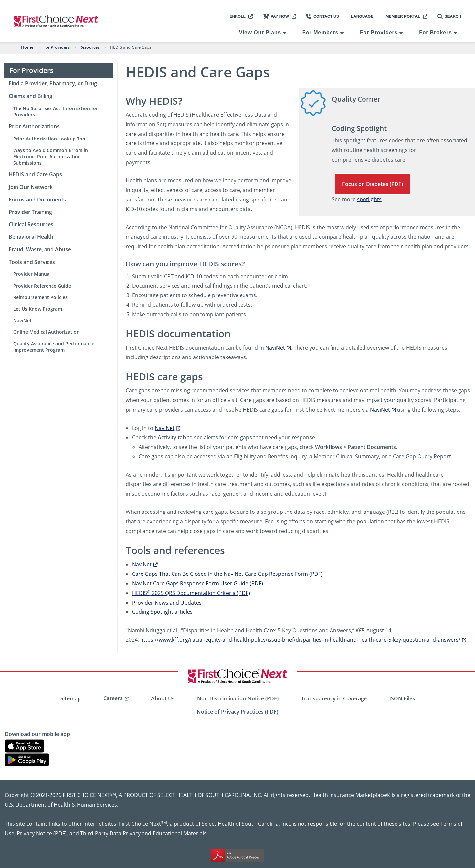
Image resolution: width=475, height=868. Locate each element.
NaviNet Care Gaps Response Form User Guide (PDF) (197, 583)
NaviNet (275, 347)
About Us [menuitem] (163, 698)
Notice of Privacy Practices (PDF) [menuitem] (237, 712)
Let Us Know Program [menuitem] (38, 309)
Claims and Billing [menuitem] (31, 96)
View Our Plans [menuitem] (260, 32)
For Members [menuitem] (320, 32)
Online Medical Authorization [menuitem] (46, 332)
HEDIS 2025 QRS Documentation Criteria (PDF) (191, 593)
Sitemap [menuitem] (71, 698)
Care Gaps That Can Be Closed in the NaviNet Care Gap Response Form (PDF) (227, 574)
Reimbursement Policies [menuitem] (40, 297)
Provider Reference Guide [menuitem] (42, 286)
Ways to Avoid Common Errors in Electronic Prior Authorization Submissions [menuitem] (51, 156)
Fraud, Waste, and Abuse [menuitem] (40, 249)
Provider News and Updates (167, 602)
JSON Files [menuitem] (402, 698)
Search (449, 16)
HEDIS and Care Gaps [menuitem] (35, 174)
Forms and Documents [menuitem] (37, 200)
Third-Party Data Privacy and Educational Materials (143, 833)
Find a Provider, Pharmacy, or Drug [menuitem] (53, 83)
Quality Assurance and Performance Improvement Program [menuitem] (54, 347)
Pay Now (276, 16)
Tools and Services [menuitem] (32, 262)
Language (362, 16)
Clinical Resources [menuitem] (31, 224)
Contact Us (323, 16)
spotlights (369, 199)
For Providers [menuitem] (379, 32)
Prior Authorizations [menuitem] (34, 126)
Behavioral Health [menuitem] (31, 237)
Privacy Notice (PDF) (42, 833)
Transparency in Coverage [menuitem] (334, 698)
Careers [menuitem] (113, 698)
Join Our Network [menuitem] (31, 187)
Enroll (236, 16)
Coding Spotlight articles (162, 612)
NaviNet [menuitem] (22, 320)
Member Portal (403, 16)
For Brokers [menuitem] (435, 32)
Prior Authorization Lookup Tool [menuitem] (50, 139)
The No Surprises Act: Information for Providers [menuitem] (56, 111)
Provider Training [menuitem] (30, 212)
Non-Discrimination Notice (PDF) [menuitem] (238, 698)
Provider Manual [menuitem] (32, 274)
